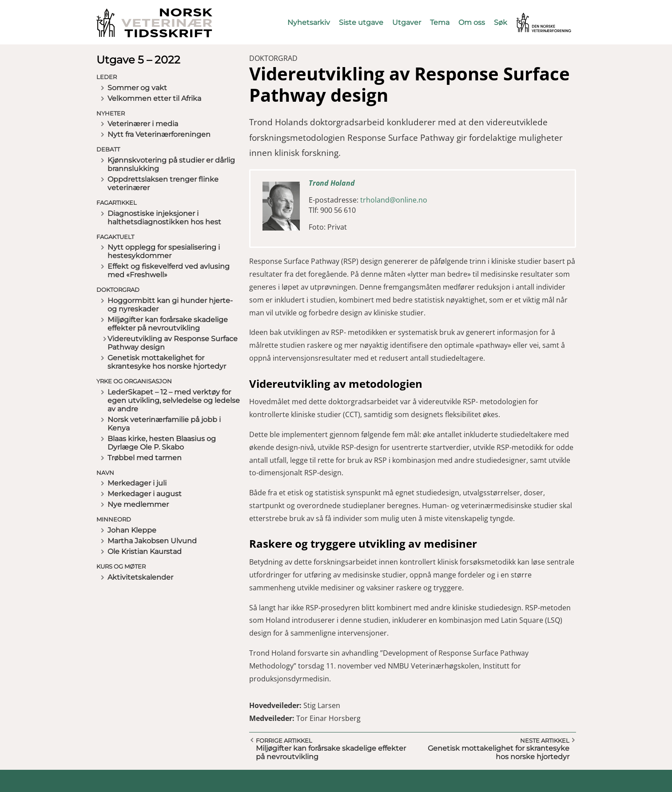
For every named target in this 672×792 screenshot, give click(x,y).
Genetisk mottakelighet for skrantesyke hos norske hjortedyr (167, 362)
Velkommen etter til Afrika (154, 98)
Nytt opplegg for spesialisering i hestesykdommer (164, 251)
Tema (440, 22)
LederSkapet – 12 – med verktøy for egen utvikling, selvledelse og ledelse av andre (174, 400)
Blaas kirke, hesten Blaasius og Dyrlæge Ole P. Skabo (162, 443)
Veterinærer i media (143, 124)
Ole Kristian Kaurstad (145, 551)
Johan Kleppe (132, 530)
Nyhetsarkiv (309, 22)
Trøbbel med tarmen (145, 458)
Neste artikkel (545, 740)
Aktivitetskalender (140, 577)
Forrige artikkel (284, 740)
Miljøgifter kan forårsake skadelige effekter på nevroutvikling (168, 324)
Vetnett (530, 17)
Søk (501, 22)
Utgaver (407, 22)
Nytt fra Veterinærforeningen (159, 134)
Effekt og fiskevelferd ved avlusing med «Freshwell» (169, 271)
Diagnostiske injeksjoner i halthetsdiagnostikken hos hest (164, 218)
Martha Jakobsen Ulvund (152, 541)
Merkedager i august (145, 494)
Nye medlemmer (138, 504)
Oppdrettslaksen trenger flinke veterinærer (163, 183)
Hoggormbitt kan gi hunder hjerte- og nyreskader (170, 305)
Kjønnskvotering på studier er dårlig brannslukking (171, 164)
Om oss (472, 22)
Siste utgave (361, 22)
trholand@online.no (394, 200)
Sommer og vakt (137, 88)
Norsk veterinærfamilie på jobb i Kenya (164, 424)
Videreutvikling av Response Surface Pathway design (173, 343)
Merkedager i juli (137, 483)
